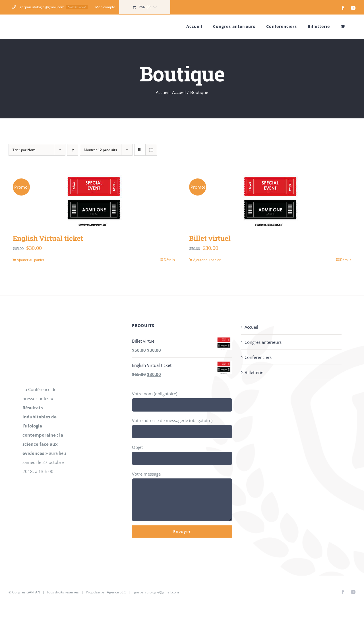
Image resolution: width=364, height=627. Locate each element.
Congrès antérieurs (263, 342)
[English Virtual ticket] (94, 200)
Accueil (251, 327)
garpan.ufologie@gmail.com (157, 592)
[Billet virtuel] (270, 200)
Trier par (24, 150)
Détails (169, 260)
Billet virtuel (210, 238)
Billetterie (254, 372)
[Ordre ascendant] (73, 150)
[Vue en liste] (151, 150)
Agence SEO (117, 592)
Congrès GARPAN (26, 592)
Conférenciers (258, 357)
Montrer (101, 150)
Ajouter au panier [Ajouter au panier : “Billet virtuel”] (207, 260)
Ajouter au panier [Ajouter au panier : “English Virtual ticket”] (31, 260)
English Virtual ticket (48, 238)
